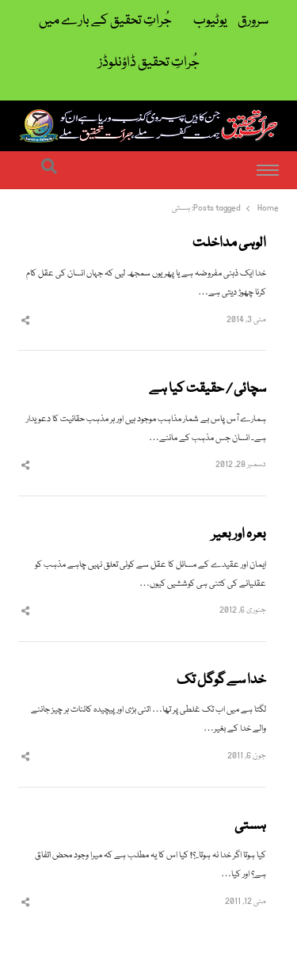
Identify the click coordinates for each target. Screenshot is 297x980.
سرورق (253, 21)
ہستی (250, 826)
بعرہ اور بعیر (239, 535)
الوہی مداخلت (229, 244)
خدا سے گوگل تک (221, 681)
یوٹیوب (210, 21)
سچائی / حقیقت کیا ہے (208, 389)
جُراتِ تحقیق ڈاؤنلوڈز (149, 63)
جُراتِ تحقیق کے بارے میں (105, 21)
